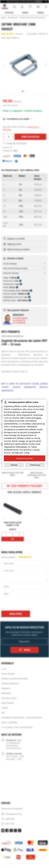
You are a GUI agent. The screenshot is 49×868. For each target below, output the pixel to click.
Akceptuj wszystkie (24, 458)
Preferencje (35, 465)
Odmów (14, 465)
